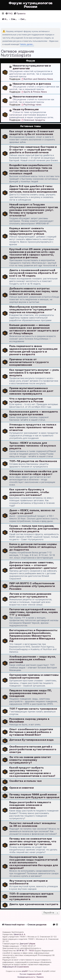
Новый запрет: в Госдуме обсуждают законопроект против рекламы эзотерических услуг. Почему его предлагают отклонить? (34, 210)
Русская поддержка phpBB (31, 974)
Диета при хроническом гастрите (34, 904)
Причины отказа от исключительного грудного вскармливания (29, 362)
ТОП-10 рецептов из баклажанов (33, 461)
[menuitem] (9, 14)
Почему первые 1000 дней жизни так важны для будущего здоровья (34, 796)
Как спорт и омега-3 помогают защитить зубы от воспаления (32, 133)
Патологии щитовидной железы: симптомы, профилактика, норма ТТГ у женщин (34, 612)
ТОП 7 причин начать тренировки (33, 709)
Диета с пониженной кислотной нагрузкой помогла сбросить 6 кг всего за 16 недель (34, 273)
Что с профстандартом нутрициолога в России (26, 400)
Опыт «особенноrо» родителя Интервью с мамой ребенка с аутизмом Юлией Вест (31, 732)
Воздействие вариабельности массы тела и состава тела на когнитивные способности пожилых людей (31, 170)
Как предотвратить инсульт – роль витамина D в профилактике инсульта (34, 373)
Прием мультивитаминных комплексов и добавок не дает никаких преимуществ (31, 391)
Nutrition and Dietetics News (37, 79)
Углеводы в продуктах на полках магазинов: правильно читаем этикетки (33, 428)
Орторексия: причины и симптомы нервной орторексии (34, 677)
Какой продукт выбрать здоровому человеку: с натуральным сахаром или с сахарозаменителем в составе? (32, 772)
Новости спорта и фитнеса (32, 84)
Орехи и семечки (21, 788)
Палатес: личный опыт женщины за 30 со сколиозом (33, 825)
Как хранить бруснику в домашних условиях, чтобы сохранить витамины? (29, 492)
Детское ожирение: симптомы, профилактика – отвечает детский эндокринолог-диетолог (33, 565)
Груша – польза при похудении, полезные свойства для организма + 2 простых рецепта (34, 529)
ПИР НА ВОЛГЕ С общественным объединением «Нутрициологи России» (32, 586)
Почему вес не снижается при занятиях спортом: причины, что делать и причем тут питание (33, 842)
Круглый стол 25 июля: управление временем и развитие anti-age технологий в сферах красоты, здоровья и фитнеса (34, 253)
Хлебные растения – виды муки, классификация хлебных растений (33, 660)
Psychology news (31, 105)
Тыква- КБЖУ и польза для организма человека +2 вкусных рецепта (33, 446)
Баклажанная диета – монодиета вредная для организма (34, 413)
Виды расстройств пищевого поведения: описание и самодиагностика (30, 805)
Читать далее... (27, 44)
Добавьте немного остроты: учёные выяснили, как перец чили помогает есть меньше (34, 291)
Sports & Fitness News (34, 92)
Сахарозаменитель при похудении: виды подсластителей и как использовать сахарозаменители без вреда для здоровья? (34, 863)
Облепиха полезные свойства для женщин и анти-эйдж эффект (33, 473)
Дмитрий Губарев (27, 944)
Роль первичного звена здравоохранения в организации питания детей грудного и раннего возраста (33, 350)
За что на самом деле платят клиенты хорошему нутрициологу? (30, 760)
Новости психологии (27, 97)
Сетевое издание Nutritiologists (17, 54)
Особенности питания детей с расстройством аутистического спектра (33, 750)
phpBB (25, 971)
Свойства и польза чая (25, 781)
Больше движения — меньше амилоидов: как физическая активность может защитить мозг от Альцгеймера (34, 329)
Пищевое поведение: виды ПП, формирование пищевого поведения (30, 693)
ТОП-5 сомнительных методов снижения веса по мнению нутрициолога (31, 897)
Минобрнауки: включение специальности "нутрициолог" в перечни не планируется (33, 310)
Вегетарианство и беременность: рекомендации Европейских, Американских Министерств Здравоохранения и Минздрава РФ (33, 636)
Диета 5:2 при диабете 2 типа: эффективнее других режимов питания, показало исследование (33, 189)
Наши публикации (26, 110)
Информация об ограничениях (16, 967)
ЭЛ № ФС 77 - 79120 (25, 951)
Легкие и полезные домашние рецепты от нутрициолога (30, 595)
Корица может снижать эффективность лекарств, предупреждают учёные (28, 231)
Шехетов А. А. (20, 934)
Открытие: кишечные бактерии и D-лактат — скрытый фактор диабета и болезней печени (33, 150)
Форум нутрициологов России (31, 5)
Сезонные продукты (33, 120)
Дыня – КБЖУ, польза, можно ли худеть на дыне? (32, 512)
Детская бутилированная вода (31, 740)
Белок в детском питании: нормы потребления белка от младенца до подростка (33, 547)
